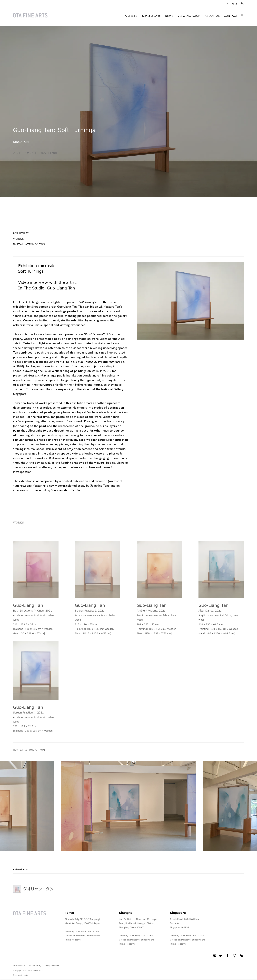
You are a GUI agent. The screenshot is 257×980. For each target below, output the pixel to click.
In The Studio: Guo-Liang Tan (47, 288)
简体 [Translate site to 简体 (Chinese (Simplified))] (235, 4)
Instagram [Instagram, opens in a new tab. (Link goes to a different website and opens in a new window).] (234, 956)
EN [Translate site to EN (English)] (227, 4)
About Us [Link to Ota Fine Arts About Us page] (212, 16)
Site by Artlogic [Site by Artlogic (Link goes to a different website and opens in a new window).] (20, 975)
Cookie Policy (35, 966)
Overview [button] (21, 233)
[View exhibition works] (190, 301)
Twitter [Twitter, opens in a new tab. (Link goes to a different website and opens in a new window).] (221, 956)
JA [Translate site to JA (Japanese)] (242, 4)
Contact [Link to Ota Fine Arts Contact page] (231, 16)
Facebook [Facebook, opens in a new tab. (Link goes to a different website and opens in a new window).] (227, 956)
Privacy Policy (19, 966)
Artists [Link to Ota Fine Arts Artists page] (131, 16)
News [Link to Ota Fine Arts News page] (169, 16)
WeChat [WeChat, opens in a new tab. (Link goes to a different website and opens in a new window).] (241, 956)
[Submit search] (242, 15)
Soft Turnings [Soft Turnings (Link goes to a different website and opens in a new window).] (31, 272)
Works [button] (19, 239)
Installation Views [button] (29, 245)
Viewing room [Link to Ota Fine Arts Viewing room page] (189, 16)
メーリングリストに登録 (215, 956)
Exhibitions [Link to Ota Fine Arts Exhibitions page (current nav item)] (151, 16)
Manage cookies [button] (52, 966)
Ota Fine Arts (30, 15)
